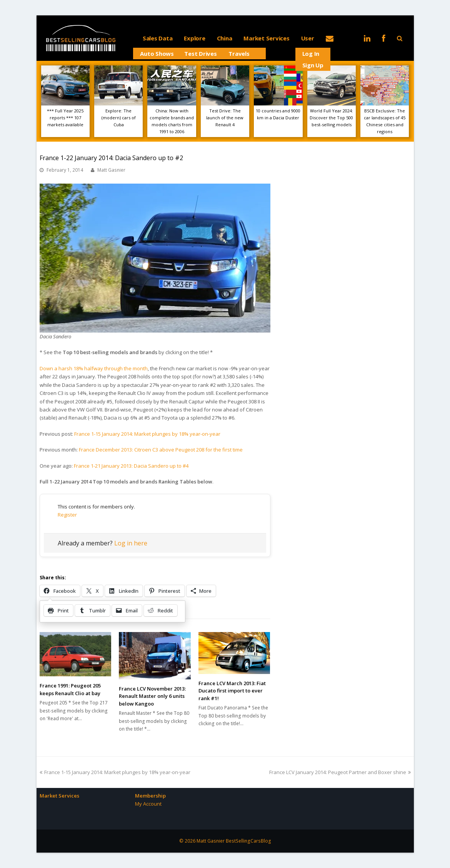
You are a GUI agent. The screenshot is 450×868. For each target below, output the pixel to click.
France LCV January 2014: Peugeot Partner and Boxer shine (340, 772)
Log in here (131, 543)
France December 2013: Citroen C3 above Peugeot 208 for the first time (161, 450)
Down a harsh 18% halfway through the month (94, 368)
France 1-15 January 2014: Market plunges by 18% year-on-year (147, 434)
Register (67, 515)
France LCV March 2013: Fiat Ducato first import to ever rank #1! (232, 691)
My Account (148, 804)
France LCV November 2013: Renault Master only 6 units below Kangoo (152, 696)
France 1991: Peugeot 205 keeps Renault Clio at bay (70, 689)
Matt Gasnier (111, 170)
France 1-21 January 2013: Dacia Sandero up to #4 (131, 466)
